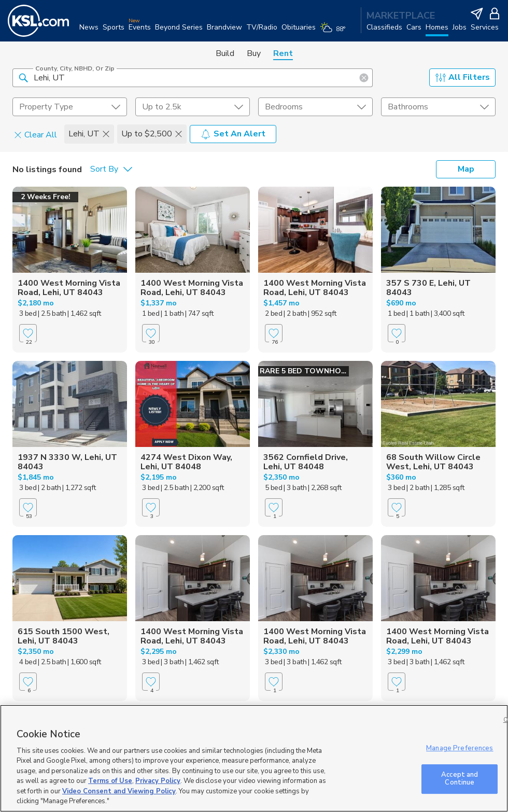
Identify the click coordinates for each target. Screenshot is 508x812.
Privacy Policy (158, 781)
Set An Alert (233, 134)
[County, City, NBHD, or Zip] (193, 78)
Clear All (36, 134)
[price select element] (193, 107)
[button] (23, 77)
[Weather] (335, 32)
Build (225, 53)
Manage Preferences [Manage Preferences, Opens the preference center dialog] (460, 748)
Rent (283, 53)
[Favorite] (28, 333)
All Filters (463, 77)
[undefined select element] (70, 107)
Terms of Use (110, 781)
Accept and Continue (460, 779)
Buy (254, 53)
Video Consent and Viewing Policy (119, 791)
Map (466, 169)
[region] (254, 758)
